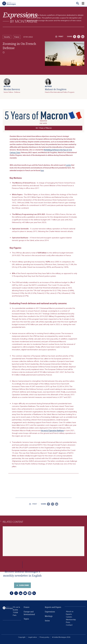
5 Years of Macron (45, 128)
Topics (26, 619)
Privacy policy (44, 637)
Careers (69, 617)
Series (47, 621)
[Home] (9, 3)
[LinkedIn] (83, 37)
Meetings (49, 616)
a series (68, 165)
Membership (71, 620)
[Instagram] (30, 593)
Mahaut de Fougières (56, 89)
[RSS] (34, 593)
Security (7, 37)
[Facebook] (75, 37)
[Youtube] (25, 593)
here (42, 170)
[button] (84, 3)
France (17, 37)
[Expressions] (20, 17)
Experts (69, 614)
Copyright (22, 637)
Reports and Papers (53, 607)
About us (70, 611)
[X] (79, 37)
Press (68, 622)
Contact (69, 625)
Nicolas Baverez (12, 89)
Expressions (50, 612)
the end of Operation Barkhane (52, 431)
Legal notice (32, 637)
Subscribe (24, 585)
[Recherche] (78, 3)
